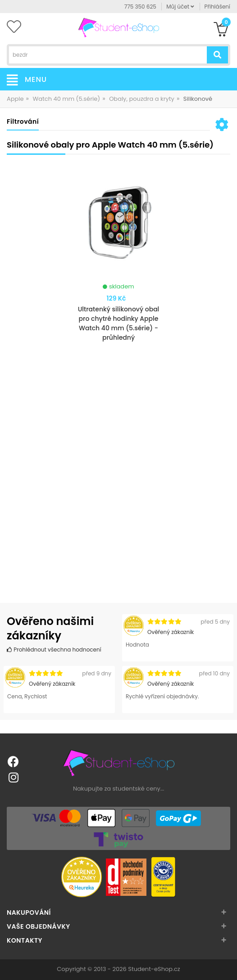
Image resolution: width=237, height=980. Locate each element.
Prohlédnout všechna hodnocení (54, 650)
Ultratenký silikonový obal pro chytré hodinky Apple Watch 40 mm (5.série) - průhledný (119, 323)
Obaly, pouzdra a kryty (142, 99)
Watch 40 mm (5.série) (67, 99)
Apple (15, 99)
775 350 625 (140, 7)
